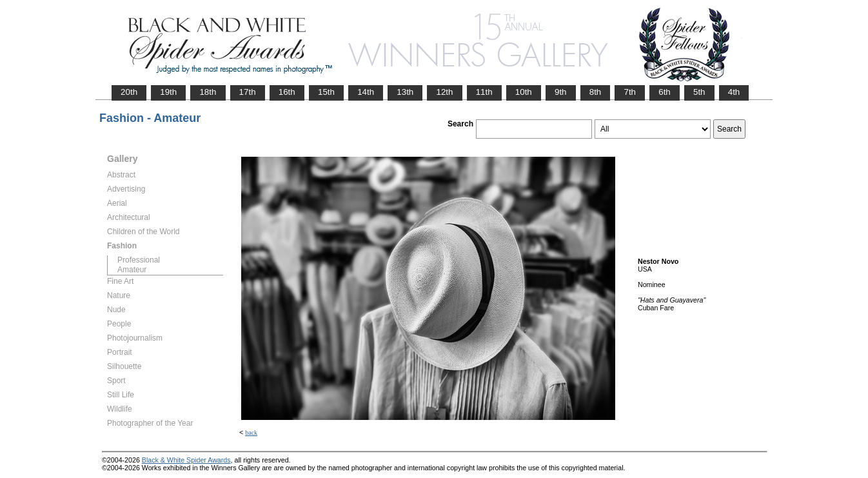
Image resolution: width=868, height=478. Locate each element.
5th (699, 92)
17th (248, 92)
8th (596, 92)
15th (326, 92)
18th (208, 92)
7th (630, 92)
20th (129, 92)
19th (168, 92)
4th (734, 92)
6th (665, 92)
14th (366, 92)
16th (287, 92)
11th (484, 92)
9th (561, 92)
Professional (139, 260)
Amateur (132, 270)
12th (444, 92)
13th (405, 92)
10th (524, 92)
